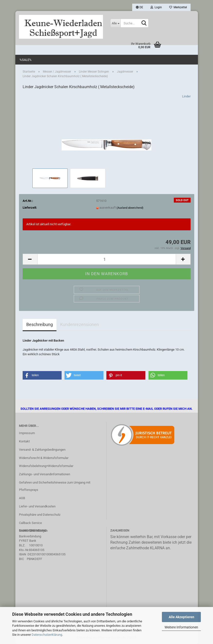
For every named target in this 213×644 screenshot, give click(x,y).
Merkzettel (178, 7)
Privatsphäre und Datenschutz (40, 515)
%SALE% (26, 60)
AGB (22, 498)
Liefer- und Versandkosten (37, 506)
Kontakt (24, 441)
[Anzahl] (107, 259)
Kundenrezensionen (79, 324)
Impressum (27, 433)
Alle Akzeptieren (181, 617)
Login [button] (156, 7)
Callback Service (30, 523)
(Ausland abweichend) (130, 208)
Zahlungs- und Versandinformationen (45, 474)
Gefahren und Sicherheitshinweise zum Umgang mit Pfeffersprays (55, 486)
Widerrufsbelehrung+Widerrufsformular (46, 466)
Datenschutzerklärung (47, 635)
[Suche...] (115, 23)
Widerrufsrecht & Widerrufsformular (44, 458)
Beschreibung (40, 324)
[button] (139, 7)
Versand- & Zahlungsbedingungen (42, 450)
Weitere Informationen (181, 627)
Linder (186, 96)
